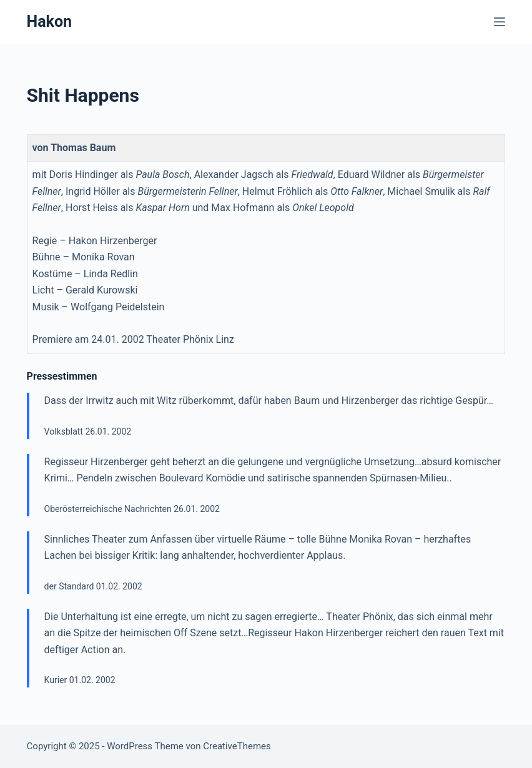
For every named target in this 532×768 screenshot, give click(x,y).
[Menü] (500, 22)
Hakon (50, 22)
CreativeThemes (237, 746)
